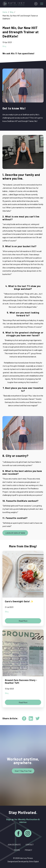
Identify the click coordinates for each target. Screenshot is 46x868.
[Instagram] (28, 834)
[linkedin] (31, 718)
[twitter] (38, 718)
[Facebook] (18, 834)
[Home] (14, 4)
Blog (12, 12)
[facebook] (24, 718)
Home (5, 12)
